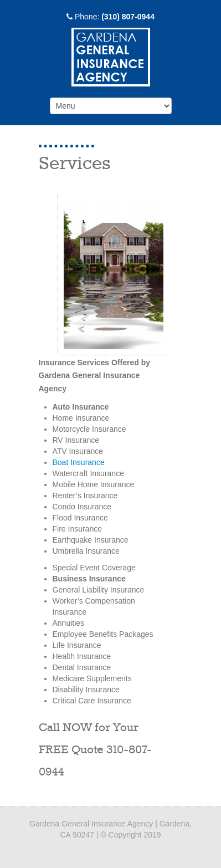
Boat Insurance (79, 462)
